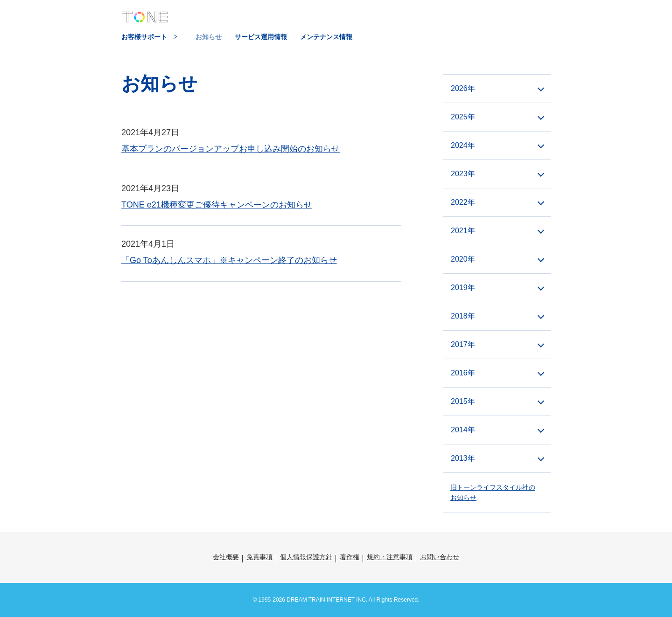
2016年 (463, 373)
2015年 (463, 401)
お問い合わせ (440, 557)
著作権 (350, 557)
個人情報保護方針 (306, 557)
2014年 (463, 430)
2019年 (463, 288)
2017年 (463, 344)
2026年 (463, 88)
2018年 (463, 316)
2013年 (463, 458)
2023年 (463, 174)
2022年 (463, 202)
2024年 (463, 145)
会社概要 (226, 557)
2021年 (463, 231)
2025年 (463, 117)
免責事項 (259, 557)
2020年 (463, 259)
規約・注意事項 (390, 557)
